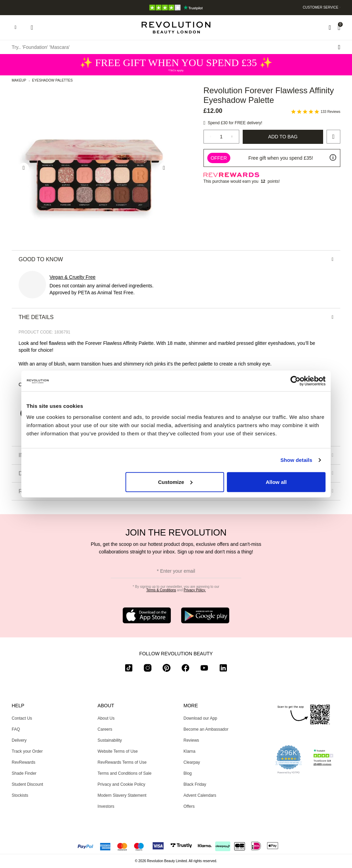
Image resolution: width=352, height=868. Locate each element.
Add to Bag (283, 137)
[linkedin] (223, 669)
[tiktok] (129, 669)
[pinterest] (167, 669)
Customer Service (321, 7)
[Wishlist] (330, 28)
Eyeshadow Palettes (52, 80)
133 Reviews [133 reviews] (331, 112)
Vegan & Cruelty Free (73, 277)
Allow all (276, 482)
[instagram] (148, 669)
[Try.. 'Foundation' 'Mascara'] (176, 47)
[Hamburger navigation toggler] (15, 28)
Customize (175, 482)
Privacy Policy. (195, 590)
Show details (296, 460)
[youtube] (204, 669)
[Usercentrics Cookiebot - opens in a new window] (295, 381)
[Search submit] (339, 47)
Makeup (19, 80)
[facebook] (185, 669)
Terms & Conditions (161, 590)
